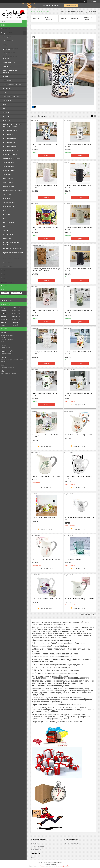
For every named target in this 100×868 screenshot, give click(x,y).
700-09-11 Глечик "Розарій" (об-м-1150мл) (79, 599)
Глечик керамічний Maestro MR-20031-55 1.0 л (45, 311)
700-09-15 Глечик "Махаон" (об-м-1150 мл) (80, 435)
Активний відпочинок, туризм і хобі (13, 253)
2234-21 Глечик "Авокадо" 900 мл (43, 518)
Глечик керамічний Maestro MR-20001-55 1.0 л (78, 187)
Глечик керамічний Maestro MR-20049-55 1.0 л (78, 394)
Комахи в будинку (8, 178)
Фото (33, 857)
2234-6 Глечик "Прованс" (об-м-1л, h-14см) (47, 599)
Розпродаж (6, 120)
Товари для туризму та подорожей (10, 72)
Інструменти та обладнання (12, 258)
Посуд (4, 45)
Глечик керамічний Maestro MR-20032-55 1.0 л (78, 311)
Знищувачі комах (8, 186)
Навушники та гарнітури (11, 96)
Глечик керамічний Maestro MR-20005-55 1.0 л (45, 145)
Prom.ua (60, 862)
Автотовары (7, 238)
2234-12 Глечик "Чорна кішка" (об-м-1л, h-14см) (79, 477)
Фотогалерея (6, 29)
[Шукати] (24, 22)
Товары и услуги (6, 33)
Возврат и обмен (37, 849)
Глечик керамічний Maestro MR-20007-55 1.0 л (45, 228)
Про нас (64, 19)
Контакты (35, 843)
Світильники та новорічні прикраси (11, 58)
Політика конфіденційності (63, 866)
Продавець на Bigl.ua (50, 864)
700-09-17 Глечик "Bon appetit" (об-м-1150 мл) (80, 519)
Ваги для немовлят (9, 53)
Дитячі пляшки (7, 262)
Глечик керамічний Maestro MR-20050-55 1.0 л (78, 353)
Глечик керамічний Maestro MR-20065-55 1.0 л (45, 394)
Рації (4, 92)
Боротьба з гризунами (10, 130)
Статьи (4, 270)
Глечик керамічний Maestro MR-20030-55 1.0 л (78, 145)
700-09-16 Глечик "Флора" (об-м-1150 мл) (46, 476)
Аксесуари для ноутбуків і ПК (12, 248)
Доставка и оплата (7, 282)
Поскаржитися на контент (47, 866)
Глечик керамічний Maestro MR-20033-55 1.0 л (45, 353)
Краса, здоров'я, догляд (10, 49)
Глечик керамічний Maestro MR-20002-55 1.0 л (45, 187)
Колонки (5, 104)
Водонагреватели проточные (12, 190)
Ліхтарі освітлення (9, 63)
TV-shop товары (8, 234)
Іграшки (5, 76)
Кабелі (5, 210)
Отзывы (4, 278)
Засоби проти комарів (10, 154)
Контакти (74, 19)
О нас (3, 274)
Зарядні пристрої (8, 206)
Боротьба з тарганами (10, 146)
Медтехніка (6, 214)
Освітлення (6, 112)
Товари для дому (8, 182)
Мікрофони (6, 88)
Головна (36, 19)
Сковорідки (6, 198)
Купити (47, 156)
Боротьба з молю (8, 134)
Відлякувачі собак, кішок (11, 150)
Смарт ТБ (6, 226)
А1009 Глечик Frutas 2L (73, 559)
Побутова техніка (8, 41)
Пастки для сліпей (8, 162)
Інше (4, 218)
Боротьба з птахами (9, 138)
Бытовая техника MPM (72, 843)
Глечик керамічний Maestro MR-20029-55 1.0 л (78, 270)
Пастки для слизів (8, 166)
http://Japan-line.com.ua (9, 374)
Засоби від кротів (8, 170)
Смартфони (6, 116)
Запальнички (7, 67)
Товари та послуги (49, 19)
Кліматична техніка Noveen (12, 158)
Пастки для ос (7, 174)
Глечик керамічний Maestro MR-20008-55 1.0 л (45, 436)
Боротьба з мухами (9, 142)
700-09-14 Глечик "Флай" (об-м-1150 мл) (46, 559)
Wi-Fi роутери (7, 37)
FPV (4, 108)
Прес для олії (7, 194)
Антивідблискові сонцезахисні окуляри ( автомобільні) (12, 125)
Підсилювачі (7, 100)
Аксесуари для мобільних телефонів (11, 243)
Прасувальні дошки (9, 202)
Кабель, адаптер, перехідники (12, 84)
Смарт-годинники (8, 222)
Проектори (6, 230)
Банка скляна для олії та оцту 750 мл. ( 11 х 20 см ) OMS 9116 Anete (46, 270)
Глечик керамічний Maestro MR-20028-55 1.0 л (78, 228)
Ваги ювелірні (7, 80)
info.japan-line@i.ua (7, 368)
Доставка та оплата (88, 19)
